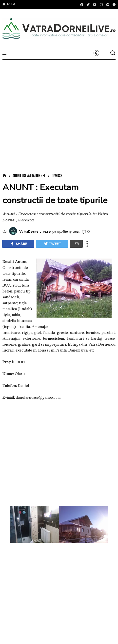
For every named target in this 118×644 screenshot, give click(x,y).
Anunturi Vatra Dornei (29, 175)
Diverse (57, 175)
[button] (96, 53)
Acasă (9, 4)
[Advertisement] (58, 116)
